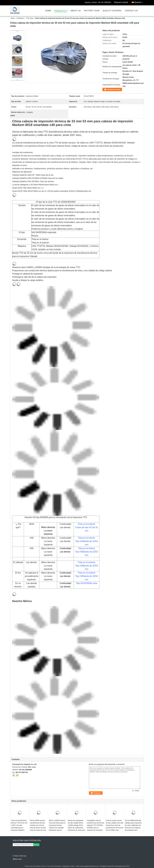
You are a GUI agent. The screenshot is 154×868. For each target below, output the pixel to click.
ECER (127, 866)
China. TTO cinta (47, 866)
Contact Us (131, 11)
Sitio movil (17, 859)
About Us (76, 11)
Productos (20, 18)
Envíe (36, 845)
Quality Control (112, 11)
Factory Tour (92, 11)
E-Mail (15, 856)
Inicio (13, 18)
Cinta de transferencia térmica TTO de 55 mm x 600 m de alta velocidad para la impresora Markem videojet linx (19, 827)
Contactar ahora (114, 89)
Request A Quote (121, 2)
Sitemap (23, 856)
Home (48, 11)
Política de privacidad (32, 866)
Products (60, 11)
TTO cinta (29, 18)
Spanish (139, 2)
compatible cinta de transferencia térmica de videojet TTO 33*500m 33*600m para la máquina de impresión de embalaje (96, 827)
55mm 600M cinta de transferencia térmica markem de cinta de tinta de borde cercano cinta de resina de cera (38, 825)
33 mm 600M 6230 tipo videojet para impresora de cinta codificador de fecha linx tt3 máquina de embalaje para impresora (133, 827)
